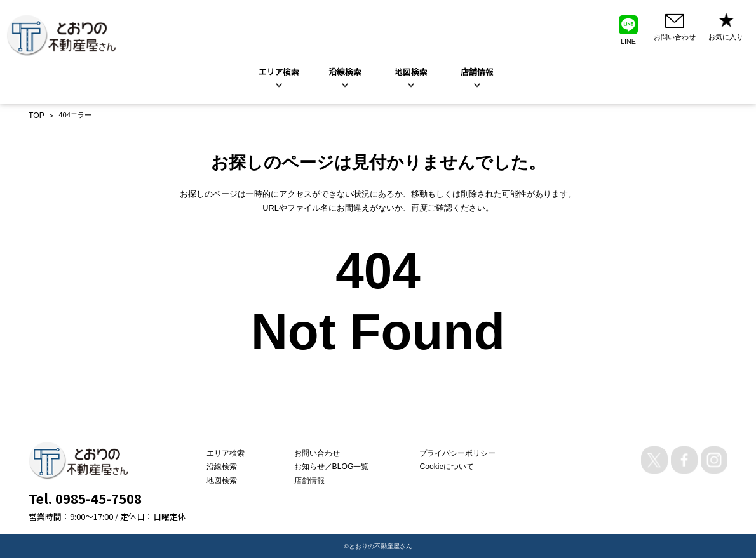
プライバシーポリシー (452, 452)
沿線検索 (345, 71)
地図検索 (411, 71)
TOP (36, 115)
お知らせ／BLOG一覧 (337, 465)
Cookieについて (442, 465)
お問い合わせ (323, 452)
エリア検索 (279, 71)
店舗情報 (316, 479)
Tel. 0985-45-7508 (85, 497)
